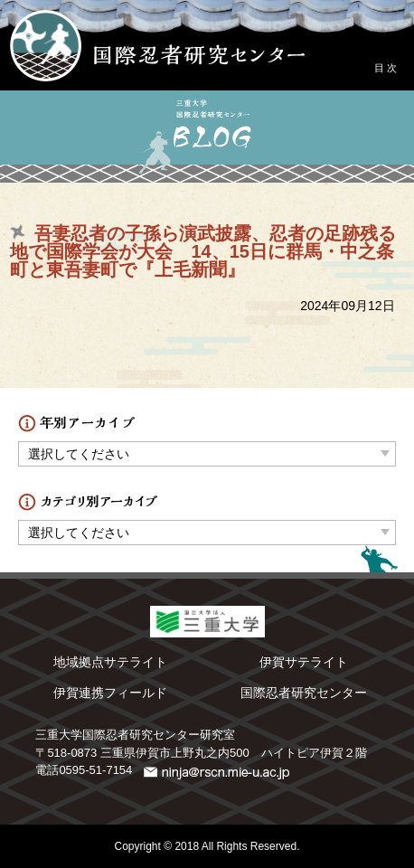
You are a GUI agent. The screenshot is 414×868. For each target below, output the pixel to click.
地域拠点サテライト (110, 662)
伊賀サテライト (304, 662)
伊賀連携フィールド (110, 693)
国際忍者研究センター (304, 693)
